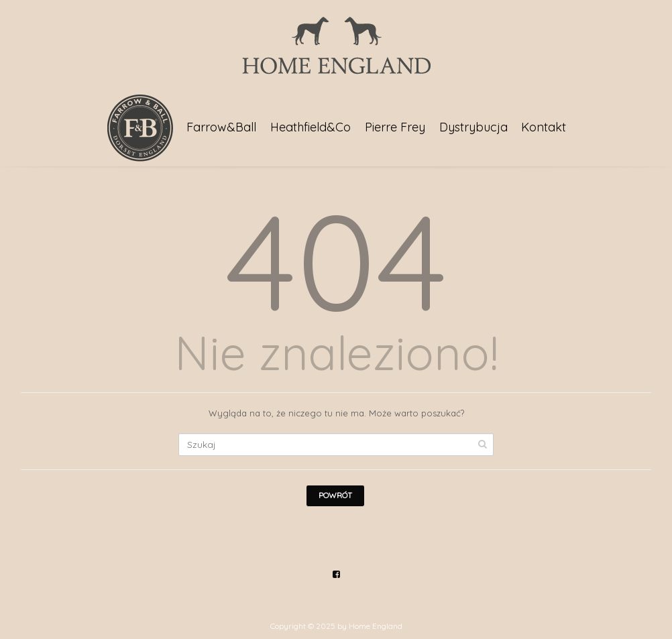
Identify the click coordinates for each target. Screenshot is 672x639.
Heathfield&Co (311, 127)
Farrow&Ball (221, 127)
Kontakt (544, 127)
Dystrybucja (473, 127)
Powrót (335, 495)
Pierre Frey (395, 127)
